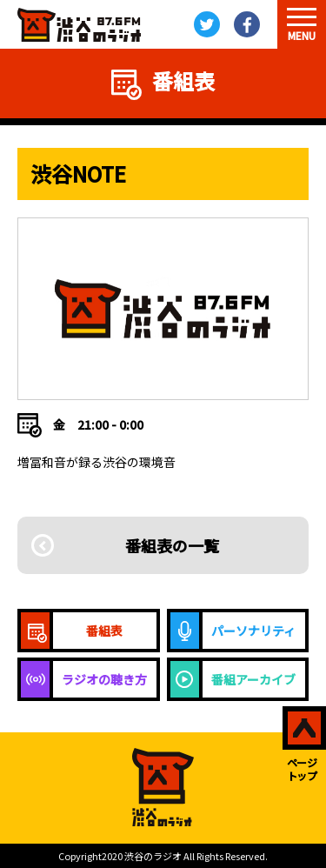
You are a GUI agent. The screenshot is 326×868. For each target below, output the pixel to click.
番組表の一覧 (172, 545)
